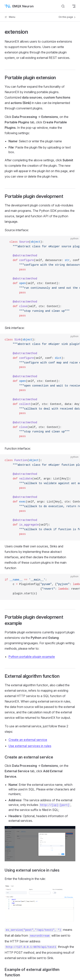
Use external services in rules (30, 746)
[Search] (63, 6)
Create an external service (28, 740)
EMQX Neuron (19, 6)
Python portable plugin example (32, 657)
